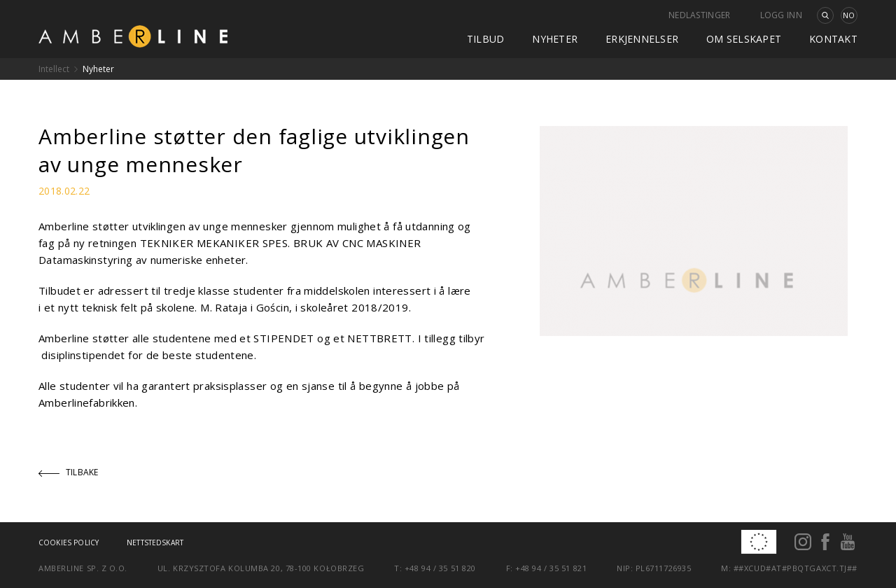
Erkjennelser (642, 39)
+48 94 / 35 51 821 (551, 568)
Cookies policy (69, 542)
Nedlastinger (700, 15)
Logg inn (781, 15)
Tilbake (69, 472)
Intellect (54, 69)
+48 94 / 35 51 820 (440, 568)
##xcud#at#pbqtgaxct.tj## (796, 568)
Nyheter (555, 39)
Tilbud (486, 39)
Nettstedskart (155, 542)
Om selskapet (744, 39)
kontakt (833, 39)
